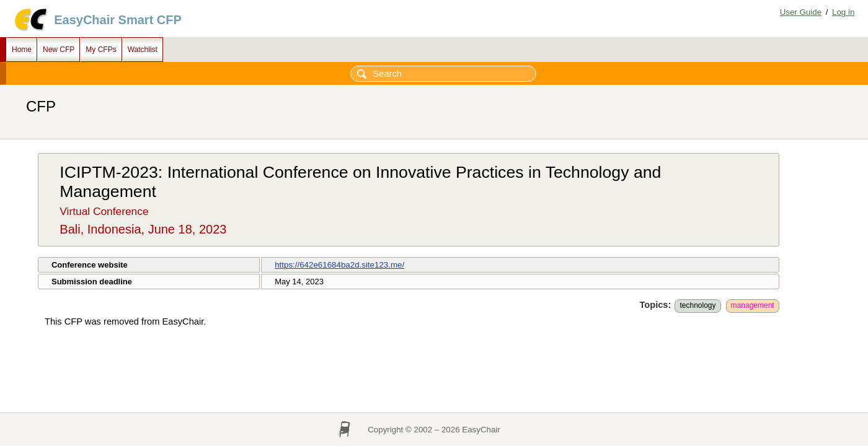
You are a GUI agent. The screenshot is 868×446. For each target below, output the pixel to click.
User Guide (801, 12)
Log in (843, 12)
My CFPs (101, 50)
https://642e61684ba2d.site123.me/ (339, 265)
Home (22, 50)
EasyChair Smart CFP (118, 20)
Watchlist (143, 50)
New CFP (59, 50)
